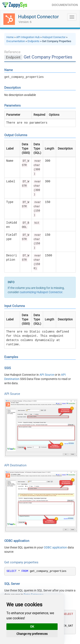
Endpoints (33, 41)
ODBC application (55, 547)
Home (10, 37)
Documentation (16, 41)
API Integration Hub (28, 37)
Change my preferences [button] (32, 634)
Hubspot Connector (38, 17)
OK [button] (32, 627)
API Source (47, 375)
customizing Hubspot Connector (41, 292)
